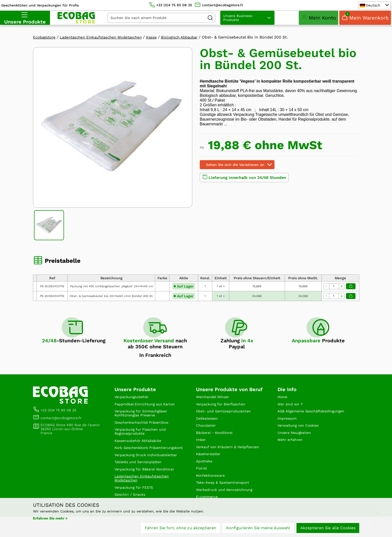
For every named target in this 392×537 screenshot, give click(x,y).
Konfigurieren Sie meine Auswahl (258, 529)
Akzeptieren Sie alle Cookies (328, 529)
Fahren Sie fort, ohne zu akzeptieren (180, 529)
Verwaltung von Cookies (301, 440)
